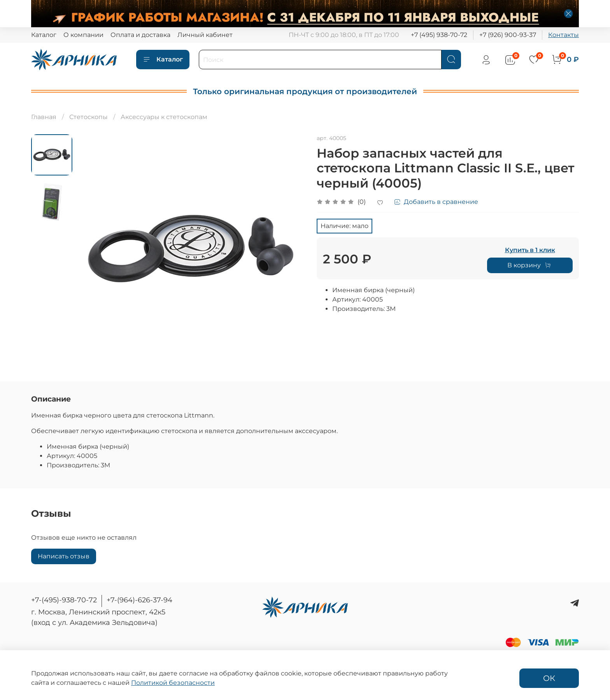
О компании (83, 35)
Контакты (564, 35)
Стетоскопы (89, 117)
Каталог (44, 35)
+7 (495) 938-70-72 (439, 35)
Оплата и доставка (140, 35)
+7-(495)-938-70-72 (64, 600)
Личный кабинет (205, 35)
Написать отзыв (64, 556)
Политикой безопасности (173, 683)
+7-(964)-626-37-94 (139, 600)
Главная (44, 117)
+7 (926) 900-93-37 (508, 35)
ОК (549, 678)
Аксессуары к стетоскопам (164, 117)
